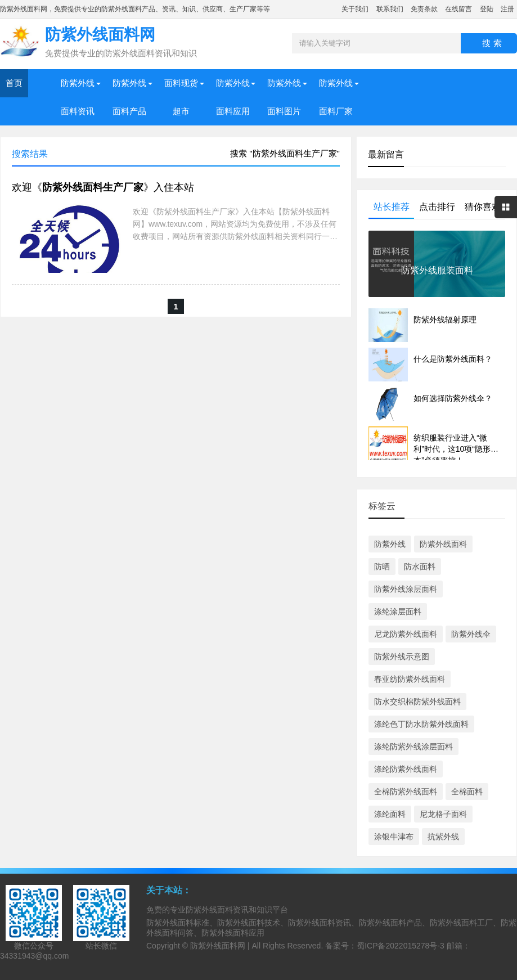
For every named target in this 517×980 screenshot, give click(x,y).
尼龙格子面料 (443, 814)
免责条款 (424, 9)
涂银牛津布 (394, 837)
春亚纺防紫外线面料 (410, 679)
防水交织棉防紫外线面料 (417, 702)
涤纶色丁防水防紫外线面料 (421, 724)
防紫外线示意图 (402, 657)
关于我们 (355, 9)
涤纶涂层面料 (398, 612)
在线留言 (458, 9)
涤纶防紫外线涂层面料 (413, 747)
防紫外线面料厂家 (336, 97)
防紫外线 (390, 544)
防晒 (382, 567)
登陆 (487, 9)
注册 (507, 9)
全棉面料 (467, 792)
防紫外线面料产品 (129, 97)
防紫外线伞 (471, 634)
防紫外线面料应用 (233, 97)
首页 (14, 83)
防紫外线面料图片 (284, 97)
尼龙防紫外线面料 (406, 634)
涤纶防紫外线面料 (406, 769)
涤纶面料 (390, 814)
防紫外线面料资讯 (78, 97)
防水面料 (420, 567)
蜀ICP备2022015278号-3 (401, 946)
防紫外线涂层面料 (406, 589)
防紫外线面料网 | (221, 946)
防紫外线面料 (443, 544)
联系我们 (390, 9)
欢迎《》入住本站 (103, 187)
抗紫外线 (443, 837)
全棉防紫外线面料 (406, 792)
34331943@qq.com (34, 956)
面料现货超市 (181, 97)
